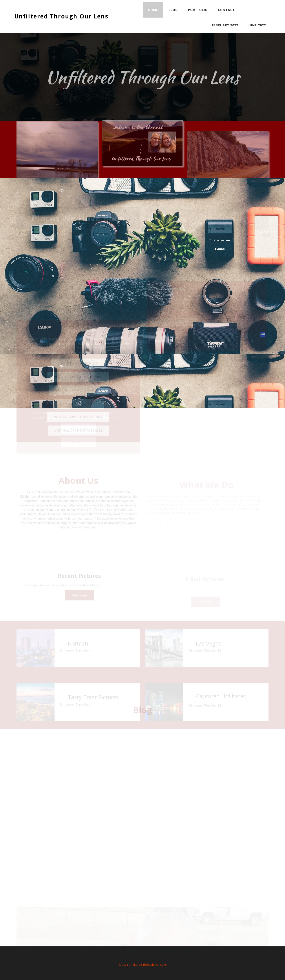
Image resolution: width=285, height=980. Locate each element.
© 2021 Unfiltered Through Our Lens (143, 965)
